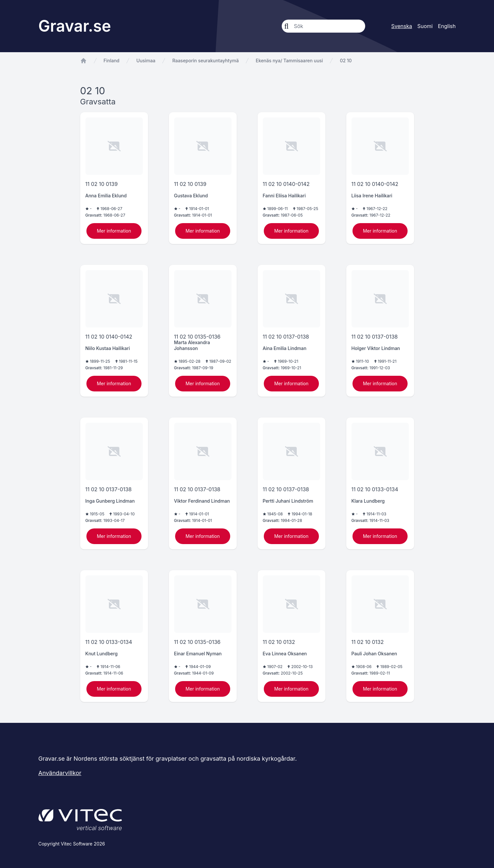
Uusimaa (146, 61)
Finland (112, 61)
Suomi (425, 26)
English (447, 26)
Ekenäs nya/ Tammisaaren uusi (289, 61)
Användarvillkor (60, 773)
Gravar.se (75, 26)
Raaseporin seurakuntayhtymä (205, 61)
